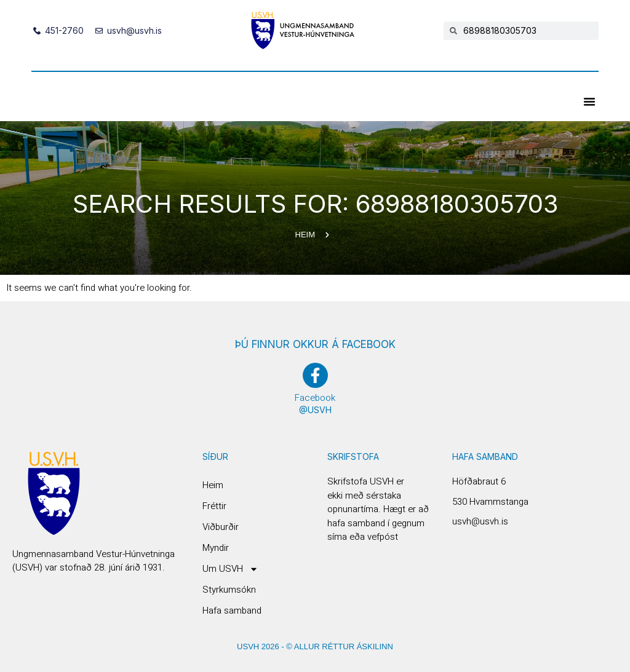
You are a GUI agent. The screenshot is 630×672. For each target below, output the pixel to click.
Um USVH (230, 569)
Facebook (315, 398)
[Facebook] (315, 375)
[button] (589, 101)
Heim (213, 485)
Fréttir (214, 506)
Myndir (216, 548)
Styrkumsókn (229, 590)
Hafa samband (232, 611)
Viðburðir (221, 527)
